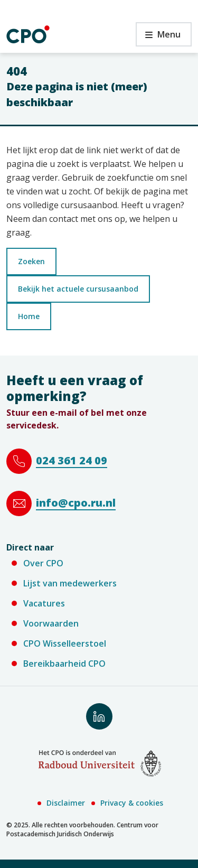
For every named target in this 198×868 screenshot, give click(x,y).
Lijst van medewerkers (70, 583)
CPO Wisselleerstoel (65, 643)
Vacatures (44, 603)
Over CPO (43, 563)
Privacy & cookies (132, 803)
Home (29, 316)
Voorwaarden (51, 623)
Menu (158, 37)
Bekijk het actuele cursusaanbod (78, 289)
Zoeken (31, 261)
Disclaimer (66, 803)
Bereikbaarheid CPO (64, 664)
